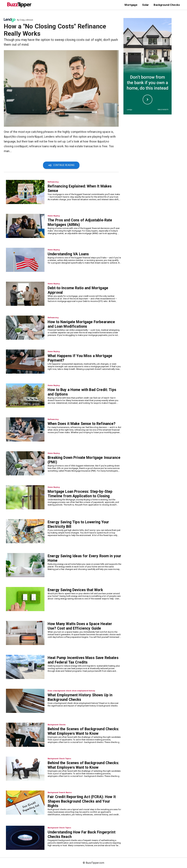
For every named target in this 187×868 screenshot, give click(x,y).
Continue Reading (61, 165)
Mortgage (131, 5)
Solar (146, 5)
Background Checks (167, 5)
